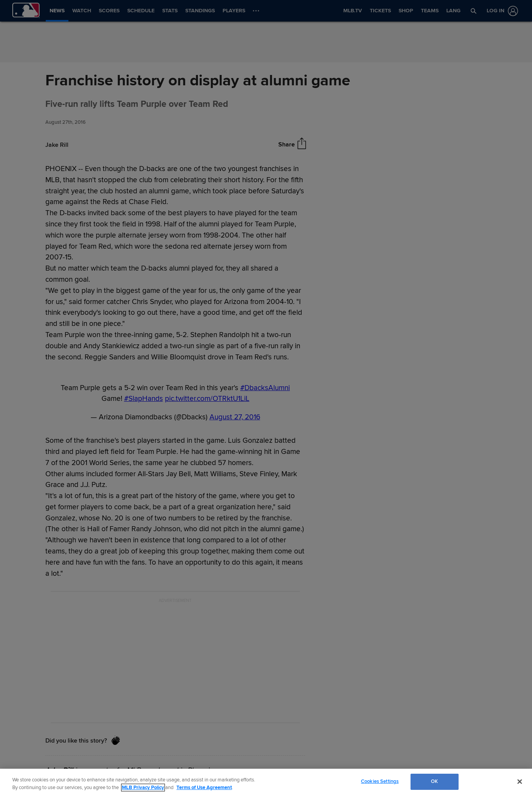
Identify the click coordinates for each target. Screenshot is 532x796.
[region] (266, 782)
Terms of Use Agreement (204, 788)
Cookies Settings (380, 781)
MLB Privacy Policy (143, 788)
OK (434, 781)
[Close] (520, 781)
